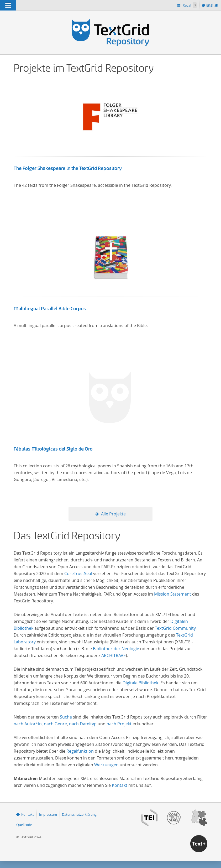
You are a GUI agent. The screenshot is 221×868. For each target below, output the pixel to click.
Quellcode (24, 825)
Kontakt (120, 785)
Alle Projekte (113, 514)
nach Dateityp (83, 724)
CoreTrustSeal (78, 573)
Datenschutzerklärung (79, 814)
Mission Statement (173, 594)
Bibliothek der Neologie (116, 649)
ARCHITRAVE (114, 655)
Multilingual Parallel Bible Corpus (50, 309)
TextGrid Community (175, 628)
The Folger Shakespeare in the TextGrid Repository (68, 168)
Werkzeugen (106, 765)
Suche (66, 717)
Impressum (48, 814)
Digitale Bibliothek (140, 683)
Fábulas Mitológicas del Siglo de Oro (53, 449)
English (213, 6)
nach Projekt (119, 724)
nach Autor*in (28, 724)
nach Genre (55, 724)
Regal (189, 5)
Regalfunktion (80, 751)
